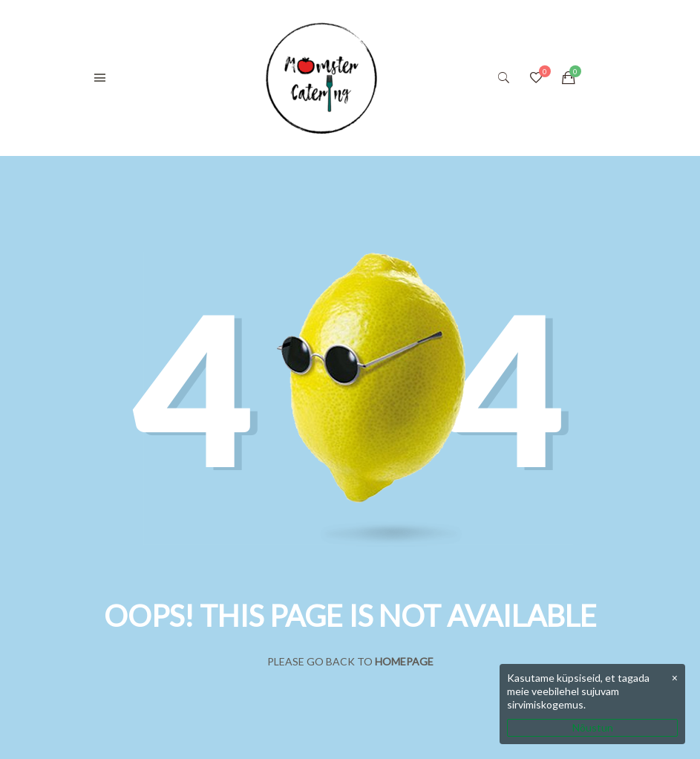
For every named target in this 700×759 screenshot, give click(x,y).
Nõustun (593, 727)
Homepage (404, 661)
